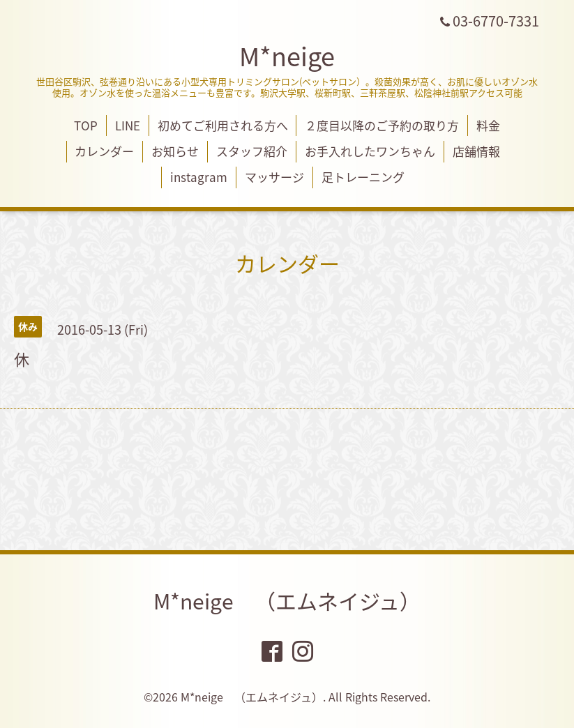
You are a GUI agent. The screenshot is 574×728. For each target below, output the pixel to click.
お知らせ (175, 151)
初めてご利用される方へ (223, 125)
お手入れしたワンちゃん (370, 151)
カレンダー (104, 151)
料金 (488, 125)
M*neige (287, 56)
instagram (199, 177)
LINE (128, 125)
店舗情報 (476, 151)
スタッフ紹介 (252, 151)
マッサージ (274, 177)
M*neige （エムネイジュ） (287, 601)
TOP (86, 125)
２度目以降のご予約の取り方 (382, 125)
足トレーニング (363, 177)
